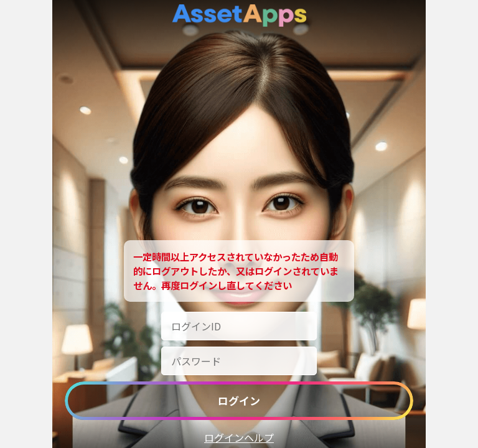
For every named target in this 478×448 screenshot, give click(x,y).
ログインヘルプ (239, 437)
